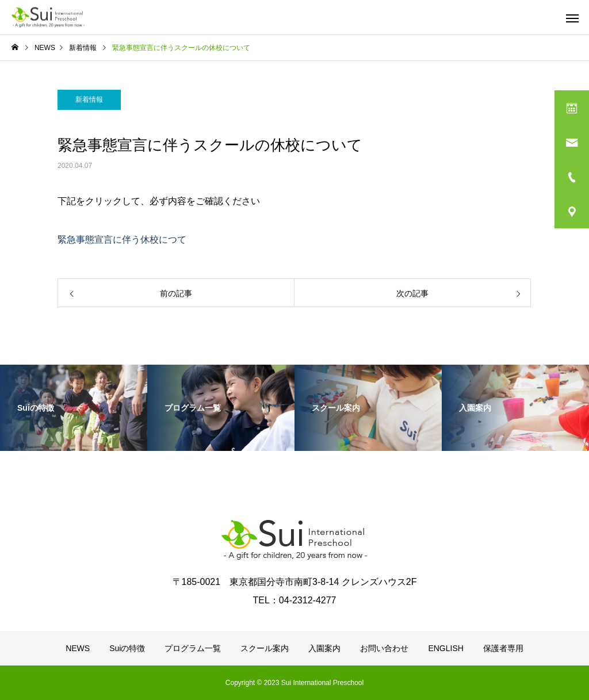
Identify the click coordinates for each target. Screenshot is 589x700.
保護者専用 (503, 648)
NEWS (78, 648)
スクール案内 (265, 648)
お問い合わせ (384, 648)
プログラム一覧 (193, 648)
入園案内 (324, 648)
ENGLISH (445, 648)
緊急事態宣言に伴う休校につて (122, 240)
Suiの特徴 (127, 648)
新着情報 (89, 100)
